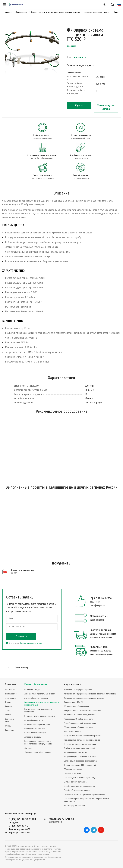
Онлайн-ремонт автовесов (75, 782)
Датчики (28, 748)
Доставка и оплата (9, 720)
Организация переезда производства (80, 761)
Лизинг (8, 715)
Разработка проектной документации (80, 723)
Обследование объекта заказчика (79, 727)
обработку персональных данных (31, 643)
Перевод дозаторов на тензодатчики (80, 744)
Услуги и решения (72, 684)
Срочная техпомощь (73, 773)
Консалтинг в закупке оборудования (80, 715)
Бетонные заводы (32, 690)
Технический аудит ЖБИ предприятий (80, 765)
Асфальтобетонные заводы (36, 698)
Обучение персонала (73, 769)
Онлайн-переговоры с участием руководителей (84, 794)
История (8, 702)
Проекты (8, 706)
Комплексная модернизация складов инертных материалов (90, 694)
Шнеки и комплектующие (35, 733)
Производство (11, 694)
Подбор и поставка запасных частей (80, 748)
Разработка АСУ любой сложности (78, 719)
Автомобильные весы (34, 720)
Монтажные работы (72, 732)
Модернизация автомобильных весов (80, 757)
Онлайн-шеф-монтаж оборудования (80, 786)
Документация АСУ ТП (73, 702)
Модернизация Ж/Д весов (75, 752)
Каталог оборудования (36, 684)
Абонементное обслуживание (77, 706)
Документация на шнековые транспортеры (83, 711)
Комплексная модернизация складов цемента (84, 698)
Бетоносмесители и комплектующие (40, 716)
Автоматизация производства (37, 724)
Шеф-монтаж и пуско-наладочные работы (82, 736)
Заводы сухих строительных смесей (40, 694)
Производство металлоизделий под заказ (82, 740)
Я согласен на (24, 643)
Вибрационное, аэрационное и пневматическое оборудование (38, 742)
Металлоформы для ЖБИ (75, 805)
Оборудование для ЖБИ (35, 729)
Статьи (7, 711)
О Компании (10, 690)
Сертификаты (10, 698)
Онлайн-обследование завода (77, 790)
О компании (10, 684)
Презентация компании (22, 570)
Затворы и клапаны (33, 737)
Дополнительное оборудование (38, 752)
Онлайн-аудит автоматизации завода (80, 778)
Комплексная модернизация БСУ (78, 690)
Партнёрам (9, 730)
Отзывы (8, 726)
